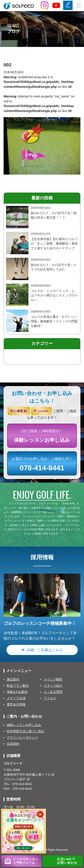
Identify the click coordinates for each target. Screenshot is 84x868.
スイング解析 (53, 679)
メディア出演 (16, 698)
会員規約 (13, 744)
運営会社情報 (16, 704)
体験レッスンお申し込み (24, 725)
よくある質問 (53, 692)
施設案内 (13, 679)
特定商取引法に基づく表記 (26, 731)
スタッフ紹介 (53, 686)
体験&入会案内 (17, 692)
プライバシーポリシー (22, 737)
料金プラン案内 (18, 686)
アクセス (50, 698)
